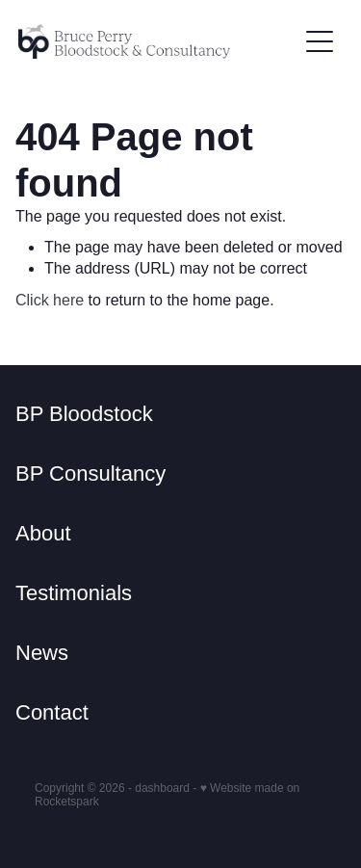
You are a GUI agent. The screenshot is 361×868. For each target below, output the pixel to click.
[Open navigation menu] (320, 41)
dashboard (162, 788)
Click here (50, 300)
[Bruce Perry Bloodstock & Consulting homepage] (158, 41)
